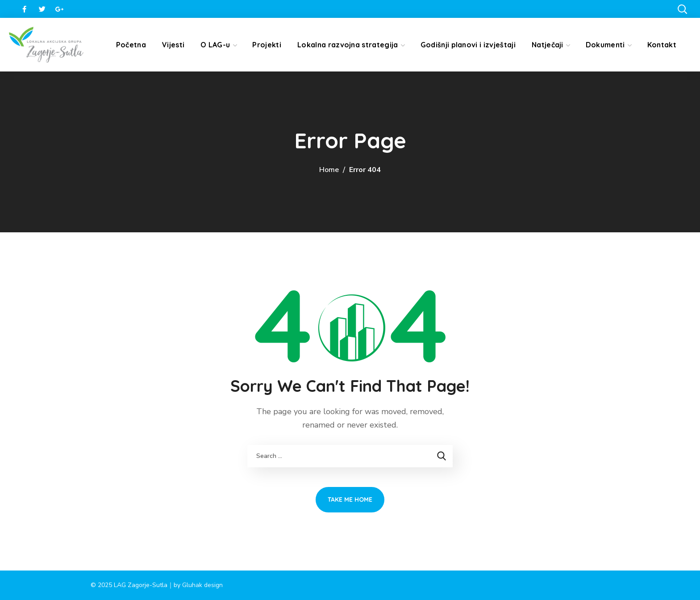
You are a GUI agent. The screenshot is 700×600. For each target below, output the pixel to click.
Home (329, 170)
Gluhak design (202, 585)
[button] (682, 9)
